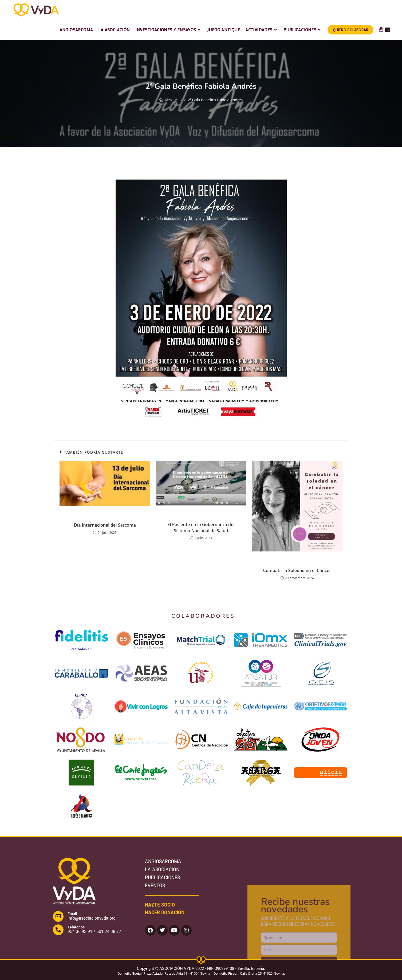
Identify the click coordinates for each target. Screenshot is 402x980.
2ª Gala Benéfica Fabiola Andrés (215, 100)
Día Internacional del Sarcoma (105, 525)
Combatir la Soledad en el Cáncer (297, 570)
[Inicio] (161, 100)
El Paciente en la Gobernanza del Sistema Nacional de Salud (201, 527)
